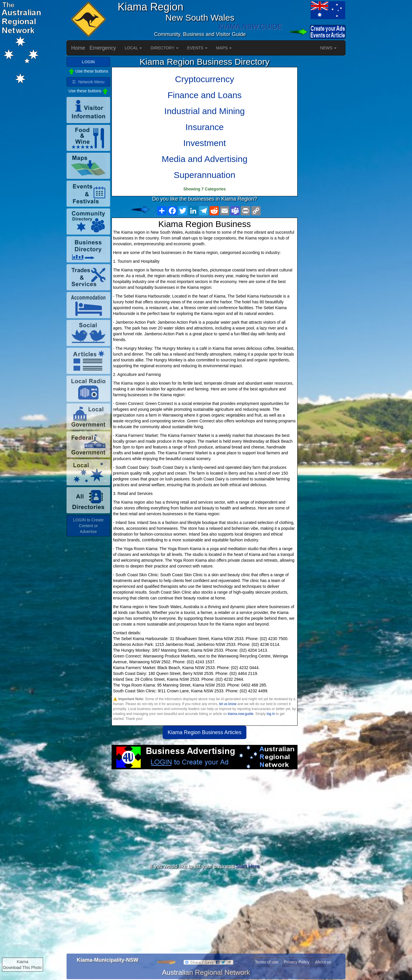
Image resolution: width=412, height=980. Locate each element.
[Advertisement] (205, 816)
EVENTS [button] (197, 48)
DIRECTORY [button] (164, 48)
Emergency (103, 48)
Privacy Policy (297, 962)
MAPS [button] (224, 48)
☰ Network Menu (88, 82)
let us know (228, 704)
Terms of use (267, 962)
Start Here (248, 866)
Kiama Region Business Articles (205, 732)
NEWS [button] (328, 48)
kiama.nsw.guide (241, 714)
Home (78, 48)
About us (323, 962)
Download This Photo (23, 968)
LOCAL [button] (133, 48)
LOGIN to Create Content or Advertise (88, 526)
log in (271, 714)
